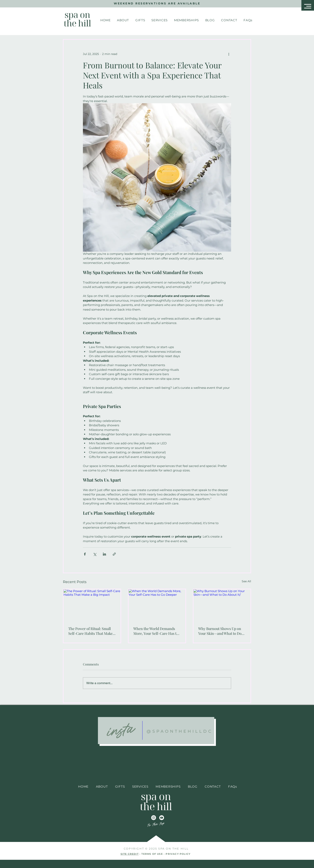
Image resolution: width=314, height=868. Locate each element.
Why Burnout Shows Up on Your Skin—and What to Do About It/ (220, 631)
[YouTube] (162, 818)
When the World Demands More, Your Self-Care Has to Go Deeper (156, 631)
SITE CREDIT (130, 854)
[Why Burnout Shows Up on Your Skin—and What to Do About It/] (222, 605)
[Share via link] (114, 554)
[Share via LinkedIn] (104, 554)
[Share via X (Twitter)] (95, 554)
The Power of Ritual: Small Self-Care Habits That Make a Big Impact (92, 631)
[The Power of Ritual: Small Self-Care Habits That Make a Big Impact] (92, 605)
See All (246, 581)
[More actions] (229, 54)
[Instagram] (154, 818)
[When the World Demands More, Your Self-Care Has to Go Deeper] (157, 605)
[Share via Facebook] (85, 554)
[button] (308, 6)
